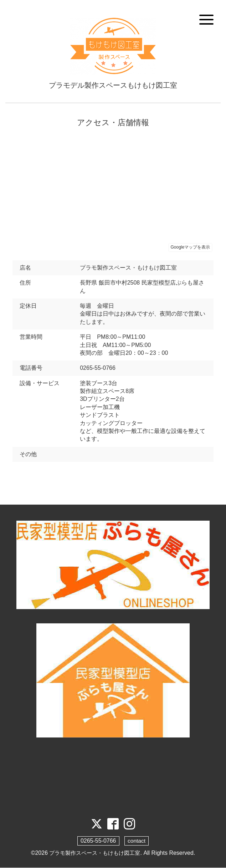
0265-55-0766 (98, 841)
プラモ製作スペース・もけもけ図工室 (95, 853)
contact (137, 841)
